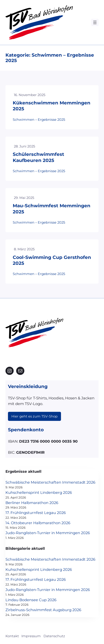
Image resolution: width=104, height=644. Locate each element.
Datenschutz (54, 636)
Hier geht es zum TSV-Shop (34, 416)
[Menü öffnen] (95, 22)
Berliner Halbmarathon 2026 (32, 503)
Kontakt (12, 636)
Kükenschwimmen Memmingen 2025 (52, 106)
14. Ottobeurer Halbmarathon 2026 (38, 523)
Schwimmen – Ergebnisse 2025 (39, 120)
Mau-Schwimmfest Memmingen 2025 (52, 209)
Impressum (31, 636)
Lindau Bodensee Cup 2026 (31, 600)
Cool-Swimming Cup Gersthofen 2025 (52, 260)
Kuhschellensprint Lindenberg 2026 (39, 492)
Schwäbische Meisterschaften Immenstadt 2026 (50, 482)
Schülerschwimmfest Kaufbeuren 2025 (38, 157)
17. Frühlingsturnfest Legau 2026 (36, 513)
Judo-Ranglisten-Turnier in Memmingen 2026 (48, 533)
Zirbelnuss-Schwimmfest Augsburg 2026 (43, 610)
